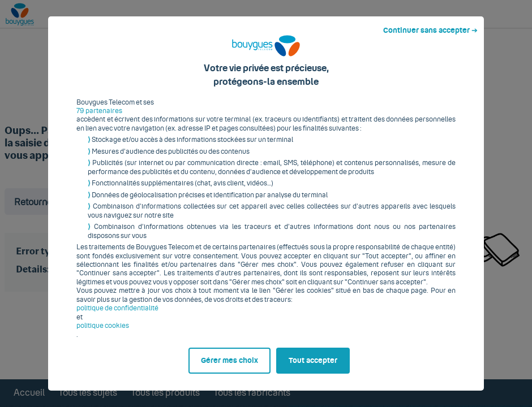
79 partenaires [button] (99, 115)
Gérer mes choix (229, 365)
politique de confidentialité (117, 313)
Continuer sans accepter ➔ (430, 35)
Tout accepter (313, 365)
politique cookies (103, 330)
